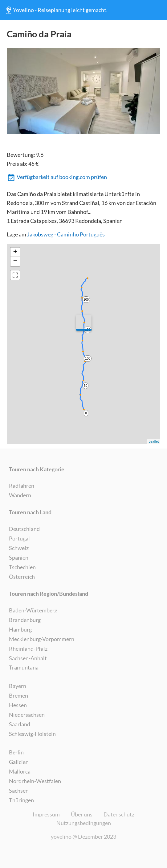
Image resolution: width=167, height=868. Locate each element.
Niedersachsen (27, 715)
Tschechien (22, 567)
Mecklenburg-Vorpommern (42, 639)
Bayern (18, 686)
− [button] (15, 261)
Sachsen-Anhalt (28, 658)
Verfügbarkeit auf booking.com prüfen (57, 178)
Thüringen (21, 800)
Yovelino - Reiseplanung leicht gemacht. (56, 10)
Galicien (19, 762)
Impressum (46, 814)
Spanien (19, 557)
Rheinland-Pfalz (28, 649)
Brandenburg (25, 620)
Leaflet (154, 441)
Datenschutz (119, 814)
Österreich (22, 577)
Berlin (16, 752)
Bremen (18, 695)
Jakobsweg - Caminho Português (66, 234)
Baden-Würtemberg (33, 610)
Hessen (18, 705)
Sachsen (19, 791)
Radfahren (22, 486)
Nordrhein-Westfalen (35, 781)
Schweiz (19, 548)
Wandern (20, 495)
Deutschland (24, 529)
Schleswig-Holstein (32, 734)
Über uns (82, 814)
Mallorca (20, 771)
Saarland (20, 724)
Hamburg (20, 629)
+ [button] (15, 252)
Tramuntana (24, 667)
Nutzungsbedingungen (84, 823)
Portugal (19, 538)
